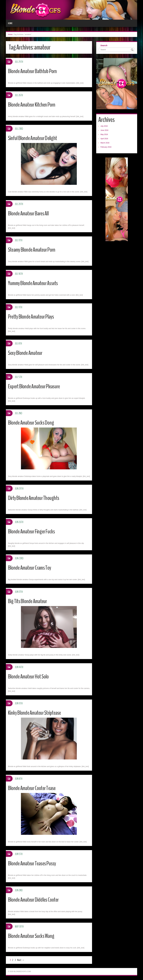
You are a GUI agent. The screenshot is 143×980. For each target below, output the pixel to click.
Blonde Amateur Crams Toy (31, 568)
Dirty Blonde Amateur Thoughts (36, 498)
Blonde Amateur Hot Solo (30, 676)
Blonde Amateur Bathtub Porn (34, 71)
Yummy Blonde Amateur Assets (35, 283)
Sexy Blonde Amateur (27, 353)
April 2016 (104, 139)
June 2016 (104, 130)
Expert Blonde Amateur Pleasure (36, 386)
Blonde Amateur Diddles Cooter (36, 900)
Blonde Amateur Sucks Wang (33, 936)
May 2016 (104, 134)
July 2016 (104, 126)
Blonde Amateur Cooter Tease (34, 788)
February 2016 (106, 147)
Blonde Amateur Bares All (30, 213)
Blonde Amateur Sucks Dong (33, 423)
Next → (21, 960)
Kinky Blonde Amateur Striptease (37, 713)
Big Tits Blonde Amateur (29, 601)
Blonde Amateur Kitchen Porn (34, 105)
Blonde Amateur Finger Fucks (33, 531)
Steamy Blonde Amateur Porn (34, 250)
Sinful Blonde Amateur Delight (34, 138)
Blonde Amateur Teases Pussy (34, 863)
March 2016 (105, 143)
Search (104, 45)
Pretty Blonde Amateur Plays (33, 317)
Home (10, 23)
